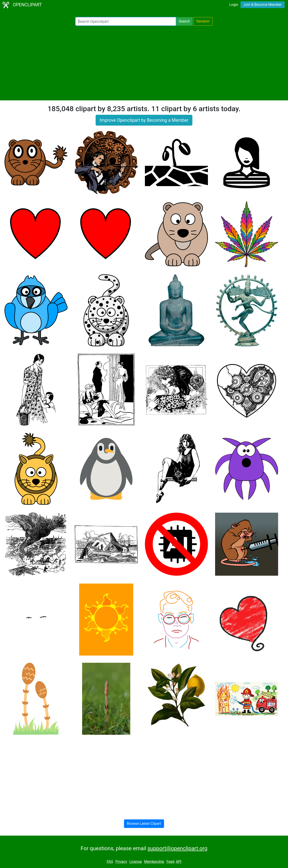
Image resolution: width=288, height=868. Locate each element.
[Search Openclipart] (126, 21)
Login (234, 5)
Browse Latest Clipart (144, 824)
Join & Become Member (263, 5)
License (136, 862)
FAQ (110, 862)
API (179, 862)
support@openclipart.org (177, 848)
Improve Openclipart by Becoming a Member (144, 120)
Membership (154, 862)
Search (184, 21)
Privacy (121, 862)
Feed (170, 862)
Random (203, 21)
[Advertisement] (144, 63)
